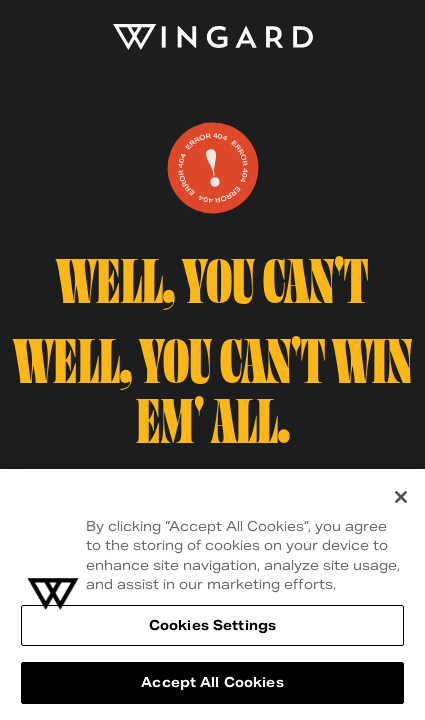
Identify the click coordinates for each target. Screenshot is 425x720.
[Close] (401, 497)
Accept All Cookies (212, 682)
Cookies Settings (212, 625)
